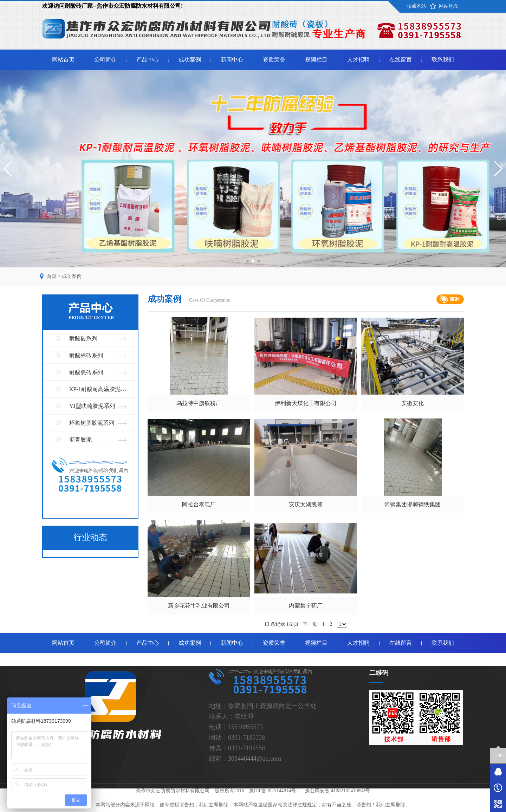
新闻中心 (232, 60)
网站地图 (449, 6)
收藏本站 (416, 6)
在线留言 (401, 60)
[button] (247, 261)
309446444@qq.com (255, 759)
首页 (52, 276)
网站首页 (63, 60)
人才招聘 (358, 60)
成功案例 (190, 60)
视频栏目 (316, 60)
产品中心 (148, 60)
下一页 (310, 624)
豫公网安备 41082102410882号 (338, 791)
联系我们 (443, 60)
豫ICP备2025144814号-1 (275, 791)
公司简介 (105, 60)
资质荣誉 (274, 60)
